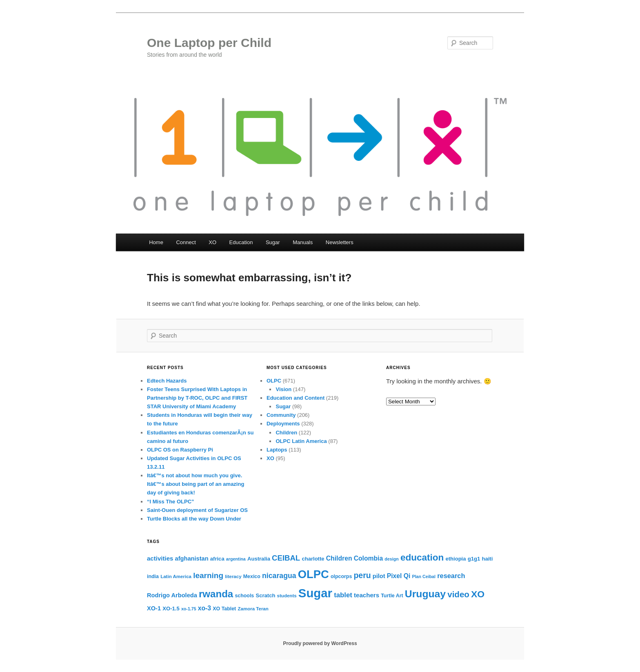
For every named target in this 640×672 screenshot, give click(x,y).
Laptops (277, 450)
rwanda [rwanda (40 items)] (216, 594)
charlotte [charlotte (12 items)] (313, 559)
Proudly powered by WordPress (320, 643)
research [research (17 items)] (451, 576)
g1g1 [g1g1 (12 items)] (474, 559)
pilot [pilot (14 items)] (379, 576)
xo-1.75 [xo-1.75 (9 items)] (189, 609)
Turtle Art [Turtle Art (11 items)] (392, 596)
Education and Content (296, 398)
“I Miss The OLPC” (171, 502)
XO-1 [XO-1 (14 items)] (154, 608)
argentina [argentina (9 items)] (236, 559)
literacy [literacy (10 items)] (233, 576)
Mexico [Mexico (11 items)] (252, 576)
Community (281, 415)
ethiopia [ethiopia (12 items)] (456, 559)
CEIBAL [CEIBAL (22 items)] (286, 558)
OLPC (274, 381)
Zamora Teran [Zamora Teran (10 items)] (253, 609)
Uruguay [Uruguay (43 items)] (425, 594)
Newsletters (340, 242)
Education (241, 242)
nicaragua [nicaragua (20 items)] (279, 576)
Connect (186, 242)
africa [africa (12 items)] (217, 559)
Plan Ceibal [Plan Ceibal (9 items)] (424, 576)
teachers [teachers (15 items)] (367, 595)
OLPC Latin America (301, 441)
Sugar (273, 242)
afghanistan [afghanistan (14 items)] (192, 559)
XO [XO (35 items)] (478, 594)
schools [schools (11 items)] (244, 596)
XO (212, 242)
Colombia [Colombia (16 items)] (369, 558)
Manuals (303, 242)
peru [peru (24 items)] (362, 575)
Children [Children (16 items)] (339, 558)
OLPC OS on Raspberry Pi (180, 450)
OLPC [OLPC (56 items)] (313, 574)
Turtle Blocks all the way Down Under (194, 519)
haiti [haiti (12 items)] (487, 559)
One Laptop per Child (209, 43)
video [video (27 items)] (458, 594)
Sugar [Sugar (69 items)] (315, 593)
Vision (283, 389)
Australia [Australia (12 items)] (259, 559)
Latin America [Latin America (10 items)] (176, 576)
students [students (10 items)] (287, 596)
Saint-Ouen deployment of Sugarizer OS (197, 510)
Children (286, 433)
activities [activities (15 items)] (160, 558)
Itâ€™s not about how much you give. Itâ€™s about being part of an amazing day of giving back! (196, 484)
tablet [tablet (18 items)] (343, 595)
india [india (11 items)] (153, 576)
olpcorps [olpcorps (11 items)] (341, 576)
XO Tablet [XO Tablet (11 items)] (224, 609)
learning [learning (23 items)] (208, 575)
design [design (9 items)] (391, 559)
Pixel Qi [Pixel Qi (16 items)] (399, 576)
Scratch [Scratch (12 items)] (265, 595)
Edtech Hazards (167, 381)
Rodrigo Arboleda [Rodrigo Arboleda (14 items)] (172, 595)
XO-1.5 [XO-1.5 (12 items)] (171, 609)
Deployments (283, 424)
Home (156, 242)
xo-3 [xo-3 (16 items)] (204, 608)
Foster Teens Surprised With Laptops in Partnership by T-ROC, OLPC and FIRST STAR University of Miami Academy (197, 398)
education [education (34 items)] (422, 557)
